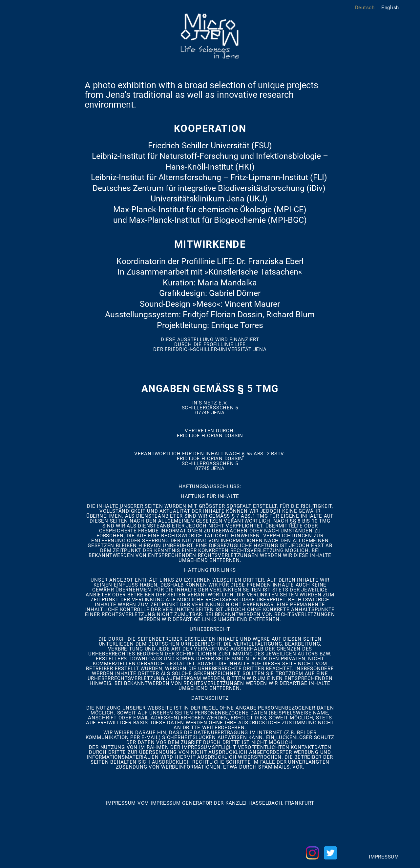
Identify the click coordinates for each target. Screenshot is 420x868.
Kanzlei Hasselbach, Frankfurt (270, 803)
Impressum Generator (181, 803)
